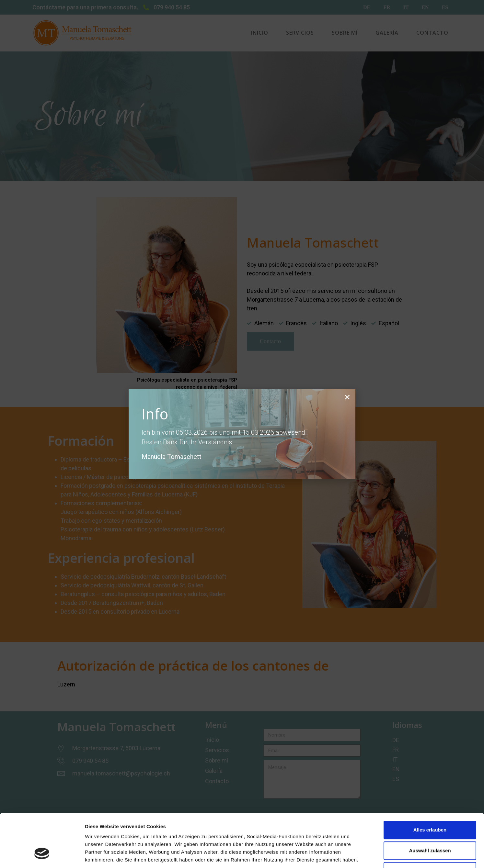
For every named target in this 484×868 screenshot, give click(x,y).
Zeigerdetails (343, 855)
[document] (242, 434)
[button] (347, 397)
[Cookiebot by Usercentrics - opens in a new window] (42, 855)
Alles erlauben (430, 784)
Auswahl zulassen (430, 805)
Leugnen (430, 825)
